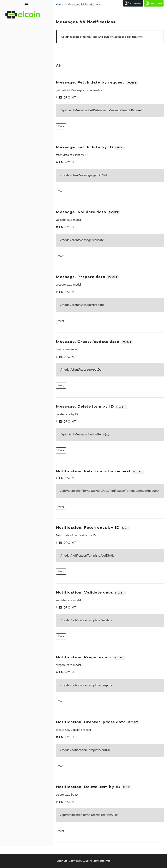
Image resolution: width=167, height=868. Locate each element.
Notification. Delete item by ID (89, 787)
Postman (154, 3)
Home (59, 5)
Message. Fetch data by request (91, 83)
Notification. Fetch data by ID (88, 528)
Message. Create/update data (88, 342)
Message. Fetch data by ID (85, 147)
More (61, 126)
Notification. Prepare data (85, 657)
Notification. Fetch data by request (94, 471)
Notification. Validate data (85, 593)
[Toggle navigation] (26, 3)
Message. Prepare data (81, 277)
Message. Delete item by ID (86, 407)
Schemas (133, 3)
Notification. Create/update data (92, 722)
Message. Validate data (82, 212)
